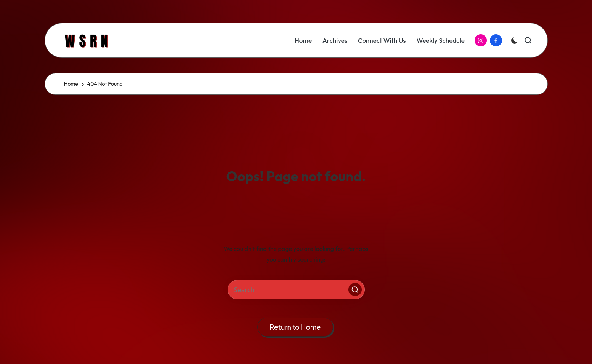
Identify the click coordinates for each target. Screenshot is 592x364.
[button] (355, 290)
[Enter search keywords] (296, 290)
